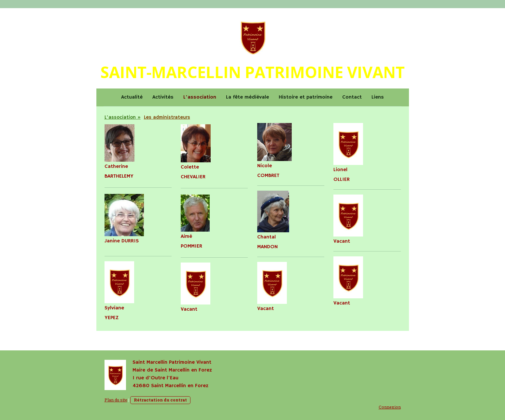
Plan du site (116, 400)
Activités (163, 97)
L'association (200, 97)
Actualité (132, 97)
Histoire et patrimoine (306, 97)
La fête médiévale (247, 97)
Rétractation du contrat (160, 400)
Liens (378, 97)
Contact (352, 97)
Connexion (390, 407)
